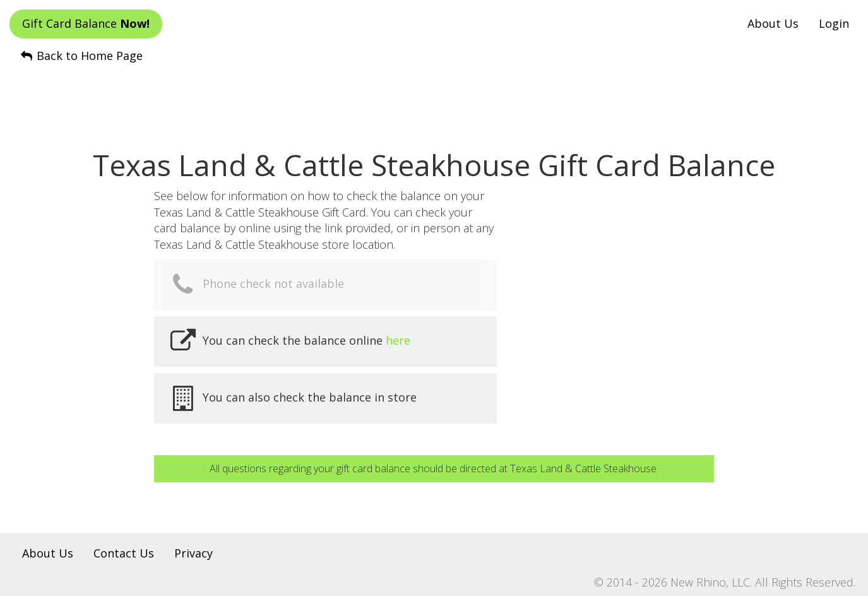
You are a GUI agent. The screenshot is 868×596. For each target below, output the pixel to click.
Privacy (193, 553)
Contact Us (124, 553)
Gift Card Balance (86, 23)
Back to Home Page (81, 56)
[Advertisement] (434, 95)
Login (834, 23)
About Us (773, 23)
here (398, 340)
